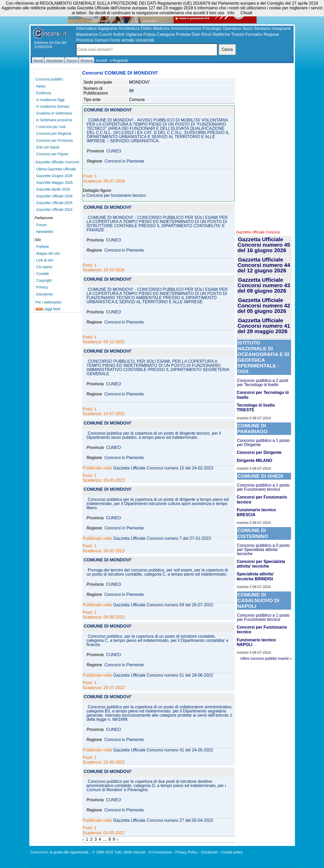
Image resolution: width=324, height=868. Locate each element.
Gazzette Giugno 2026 (54, 176)
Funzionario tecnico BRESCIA (256, 512)
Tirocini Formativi (247, 34)
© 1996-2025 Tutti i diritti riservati (119, 852)
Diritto (146, 28)
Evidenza (44, 93)
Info (231, 13)
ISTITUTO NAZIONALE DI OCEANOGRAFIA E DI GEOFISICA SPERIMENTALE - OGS (264, 357)
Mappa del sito (48, 253)
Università (145, 40)
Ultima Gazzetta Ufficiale (56, 169)
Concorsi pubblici (49, 79)
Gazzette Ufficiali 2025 (54, 203)
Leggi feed (48, 309)
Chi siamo (44, 267)
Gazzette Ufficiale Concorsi (57, 162)
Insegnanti (281, 28)
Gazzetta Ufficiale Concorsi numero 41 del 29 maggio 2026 (264, 326)
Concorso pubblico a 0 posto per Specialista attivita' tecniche (263, 550)
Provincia (85, 40)
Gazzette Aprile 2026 (53, 189)
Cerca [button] (227, 49)
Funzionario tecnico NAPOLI (256, 642)
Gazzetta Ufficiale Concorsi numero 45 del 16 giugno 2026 (264, 245)
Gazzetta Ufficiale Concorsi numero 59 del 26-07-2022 (163, 605)
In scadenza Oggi (50, 100)
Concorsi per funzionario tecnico (116, 196)
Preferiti (43, 247)
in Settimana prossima (54, 120)
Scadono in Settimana (54, 113)
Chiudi (246, 13)
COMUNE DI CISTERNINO (253, 533)
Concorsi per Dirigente (259, 452)
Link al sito (45, 260)
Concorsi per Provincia (55, 140)
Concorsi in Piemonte (125, 161)
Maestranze (87, 34)
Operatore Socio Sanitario (246, 28)
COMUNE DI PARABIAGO (253, 429)
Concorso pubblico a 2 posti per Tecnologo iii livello (263, 383)
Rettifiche (221, 34)
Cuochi (105, 34)
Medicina (161, 28)
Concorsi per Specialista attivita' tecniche (261, 564)
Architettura (129, 28)
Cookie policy (232, 852)
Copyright (44, 280)
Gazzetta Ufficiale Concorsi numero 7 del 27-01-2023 (162, 539)
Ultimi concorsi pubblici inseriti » (266, 658)
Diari (196, 34)
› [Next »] (118, 839)
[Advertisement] (264, 148)
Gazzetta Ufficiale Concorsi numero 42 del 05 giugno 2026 (264, 305)
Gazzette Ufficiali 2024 (54, 210)
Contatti (43, 274)
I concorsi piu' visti (51, 127)
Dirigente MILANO (255, 460)
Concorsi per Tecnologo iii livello (263, 395)
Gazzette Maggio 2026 (55, 183)
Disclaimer (45, 294)
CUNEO (114, 151)
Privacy (42, 287)
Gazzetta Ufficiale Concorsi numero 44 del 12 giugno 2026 (264, 265)
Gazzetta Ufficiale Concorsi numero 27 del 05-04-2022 (163, 820)
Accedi (101, 60)
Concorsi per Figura (52, 154)
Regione (271, 34)
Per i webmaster (49, 302)
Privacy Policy (186, 852)
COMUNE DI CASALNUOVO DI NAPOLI (258, 600)
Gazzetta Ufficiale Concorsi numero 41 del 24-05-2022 (163, 750)
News (41, 86)
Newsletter (45, 232)
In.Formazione (160, 852)
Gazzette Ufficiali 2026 (54, 196)
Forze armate (122, 40)
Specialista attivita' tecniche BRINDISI (255, 576)
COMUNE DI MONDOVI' (108, 110)
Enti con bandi (48, 147)
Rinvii (206, 34)
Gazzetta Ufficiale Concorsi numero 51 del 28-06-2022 (163, 675)
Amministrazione (186, 28)
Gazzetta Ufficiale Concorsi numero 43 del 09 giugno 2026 (264, 285)
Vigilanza (134, 34)
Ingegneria (108, 28)
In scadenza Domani (53, 106)
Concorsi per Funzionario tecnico (262, 499)
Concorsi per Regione (54, 133)
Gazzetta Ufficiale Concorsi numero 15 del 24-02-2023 (163, 468)
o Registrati (119, 60)
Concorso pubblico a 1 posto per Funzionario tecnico (263, 487)
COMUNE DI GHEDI (260, 476)
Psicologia (212, 28)
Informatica (86, 28)
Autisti (119, 34)
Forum (42, 225)
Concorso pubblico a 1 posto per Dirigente (263, 443)
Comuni (101, 40)
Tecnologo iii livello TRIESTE (256, 408)
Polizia (150, 34)
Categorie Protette (174, 34)
